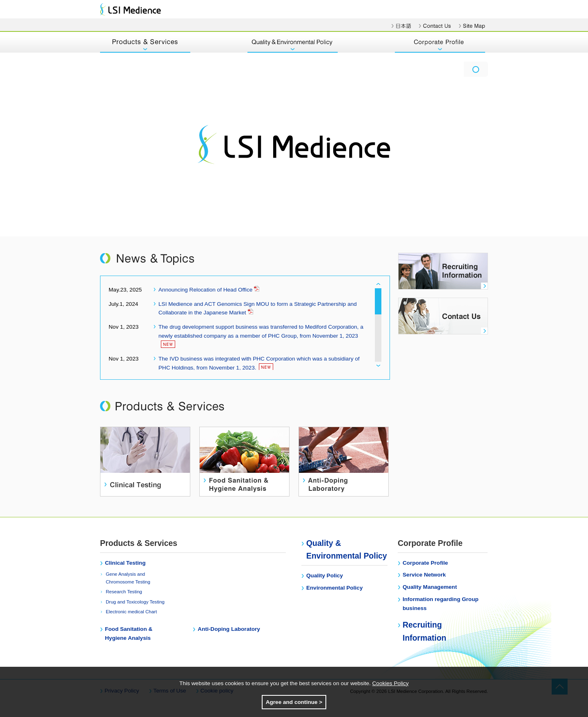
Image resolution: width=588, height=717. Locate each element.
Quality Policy (325, 576)
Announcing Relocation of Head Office (209, 289)
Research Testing (124, 592)
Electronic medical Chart (131, 612)
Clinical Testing (125, 563)
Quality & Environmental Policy (347, 549)
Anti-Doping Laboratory (229, 629)
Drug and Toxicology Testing (135, 602)
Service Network (424, 575)
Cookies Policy (391, 683)
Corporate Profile (425, 563)
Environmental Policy (334, 588)
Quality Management (430, 587)
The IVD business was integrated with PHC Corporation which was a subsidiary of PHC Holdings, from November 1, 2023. (259, 363)
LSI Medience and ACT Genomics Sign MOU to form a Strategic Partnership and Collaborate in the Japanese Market (258, 308)
